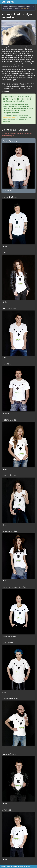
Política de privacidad (23, 866)
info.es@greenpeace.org (10, 117)
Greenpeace (11, 866)
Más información (26, 8)
